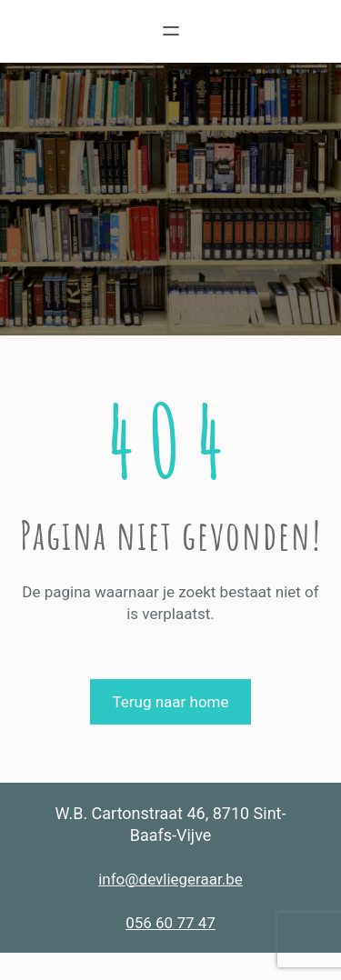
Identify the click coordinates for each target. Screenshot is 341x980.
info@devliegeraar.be (170, 879)
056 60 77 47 (170, 923)
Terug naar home (170, 702)
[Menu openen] (171, 31)
